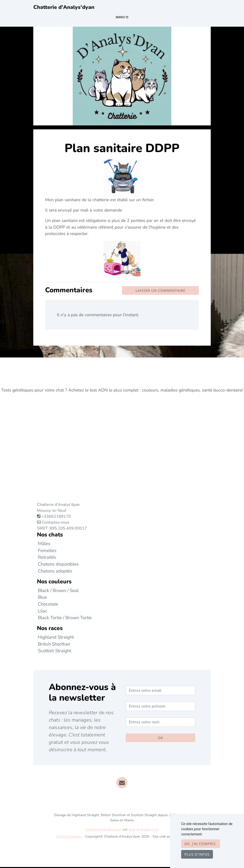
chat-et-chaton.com (144, 830)
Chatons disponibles (57, 565)
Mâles (43, 544)
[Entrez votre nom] (160, 723)
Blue (42, 598)
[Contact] (122, 784)
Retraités (46, 558)
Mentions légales (69, 838)
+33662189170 (56, 517)
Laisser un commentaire (160, 291)
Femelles (46, 551)
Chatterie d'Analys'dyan (68, 8)
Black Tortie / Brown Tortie (64, 619)
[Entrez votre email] (160, 691)
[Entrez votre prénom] (160, 707)
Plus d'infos (197, 854)
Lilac (42, 612)
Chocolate (47, 605)
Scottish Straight (54, 652)
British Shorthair (53, 645)
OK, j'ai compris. (201, 844)
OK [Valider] (160, 739)
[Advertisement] (122, 456)
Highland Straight (55, 638)
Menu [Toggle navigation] (122, 18)
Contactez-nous (53, 523)
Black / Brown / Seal (57, 591)
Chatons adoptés (54, 572)
